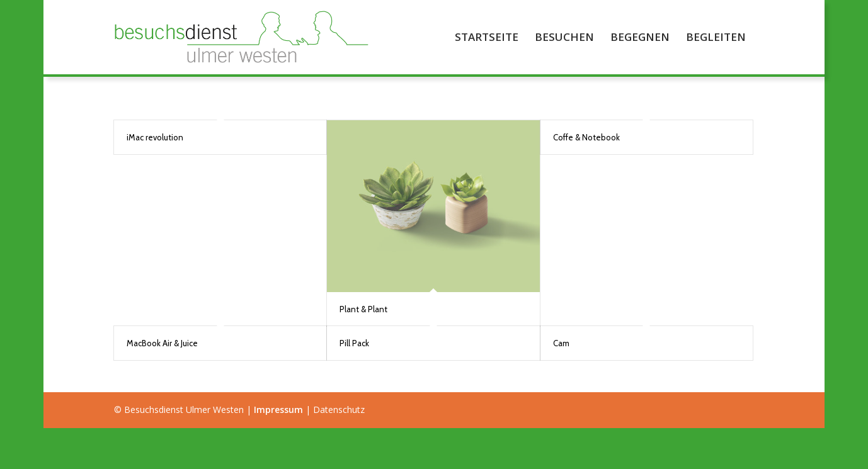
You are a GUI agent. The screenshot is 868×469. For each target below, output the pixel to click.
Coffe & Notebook (586, 137)
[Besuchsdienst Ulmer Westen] (243, 37)
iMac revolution (155, 137)
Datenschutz (339, 410)
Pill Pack (354, 343)
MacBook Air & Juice (162, 343)
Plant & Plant (363, 309)
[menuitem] (487, 37)
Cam (561, 343)
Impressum (278, 410)
